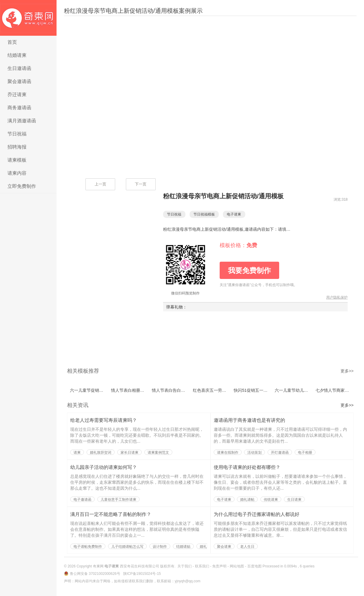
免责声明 (219, 566)
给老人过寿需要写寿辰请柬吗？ (104, 420)
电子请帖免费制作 (88, 547)
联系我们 (202, 566)
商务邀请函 (19, 108)
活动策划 (254, 453)
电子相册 (305, 453)
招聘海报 (17, 147)
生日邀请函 (19, 68)
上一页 (100, 184)
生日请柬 (294, 500)
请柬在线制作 (228, 453)
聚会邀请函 (19, 81)
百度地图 (254, 566)
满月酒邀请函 (22, 121)
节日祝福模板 (207, 214)
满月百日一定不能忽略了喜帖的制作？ (111, 514)
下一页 (141, 184)
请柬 (77, 453)
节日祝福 (17, 134)
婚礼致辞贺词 (101, 453)
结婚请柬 (17, 55)
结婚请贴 (183, 547)
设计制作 (160, 547)
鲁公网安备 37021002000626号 (96, 574)
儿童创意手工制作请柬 (118, 500)
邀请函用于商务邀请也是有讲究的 (249, 420)
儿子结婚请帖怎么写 (127, 547)
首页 (12, 42)
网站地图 (237, 566)
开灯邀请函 (280, 453)
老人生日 (247, 547)
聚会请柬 (224, 547)
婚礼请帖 (247, 500)
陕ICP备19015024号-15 (142, 574)
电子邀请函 (82, 500)
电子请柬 (28, 18)
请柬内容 (17, 173)
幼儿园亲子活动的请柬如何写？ (104, 467)
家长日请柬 (129, 453)
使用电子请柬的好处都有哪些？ (247, 467)
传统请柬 (271, 500)
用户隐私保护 (337, 297)
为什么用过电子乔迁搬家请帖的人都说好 (257, 514)
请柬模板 (17, 160)
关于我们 (185, 566)
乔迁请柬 (17, 95)
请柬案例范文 (158, 453)
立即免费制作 (22, 186)
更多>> (347, 371)
